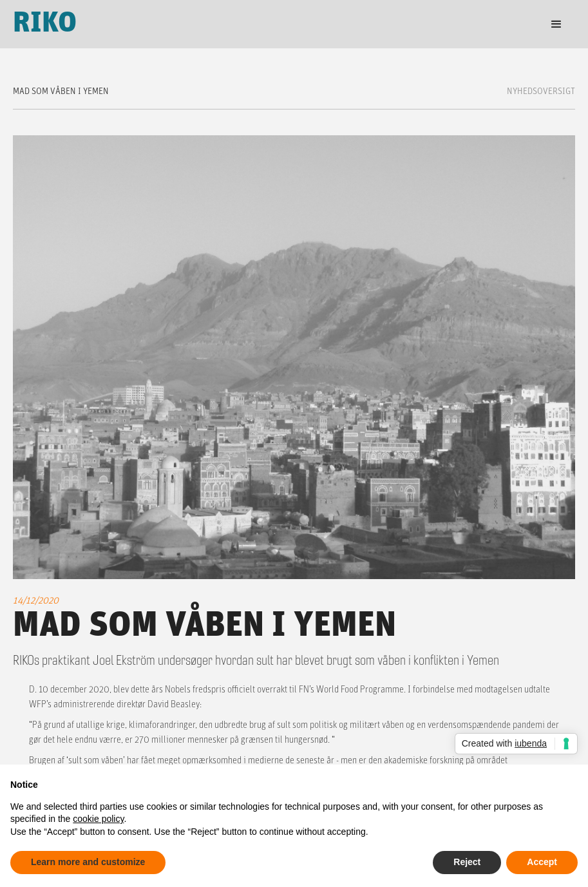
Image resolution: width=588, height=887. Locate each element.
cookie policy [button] (98, 819)
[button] (556, 24)
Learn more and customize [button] (88, 862)
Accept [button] (542, 862)
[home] (45, 24)
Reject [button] (467, 862)
